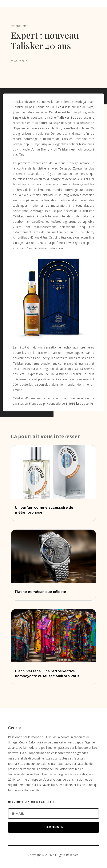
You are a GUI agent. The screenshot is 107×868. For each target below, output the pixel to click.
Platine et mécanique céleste (41, 592)
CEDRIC (15, 26)
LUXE (25, 26)
